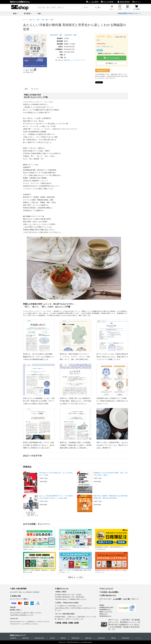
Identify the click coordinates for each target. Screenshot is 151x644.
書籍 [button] (15, 13)
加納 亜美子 (54, 35)
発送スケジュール (62, 589)
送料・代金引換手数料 (18, 589)
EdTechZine (75, 638)
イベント (138, 638)
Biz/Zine (63, 638)
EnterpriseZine (40, 638)
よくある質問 (92, 2)
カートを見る (137, 7)
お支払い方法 (15, 596)
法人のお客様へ (108, 2)
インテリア (76, 60)
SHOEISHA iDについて (105, 616)
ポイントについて (106, 589)
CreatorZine (101, 638)
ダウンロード (128, 7)
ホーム (25, 20)
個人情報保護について (105, 609)
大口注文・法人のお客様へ (109, 592)
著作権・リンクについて (106, 612)
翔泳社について (103, 614)
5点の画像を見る (28, 72)
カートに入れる (112, 58)
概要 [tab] (26, 89)
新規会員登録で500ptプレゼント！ (130, 13)
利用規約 (102, 605)
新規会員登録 (124, 2)
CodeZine (13, 638)
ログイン (137, 2)
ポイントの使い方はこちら (105, 46)
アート (83, 60)
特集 (39, 13)
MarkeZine (26, 638)
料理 (65, 60)
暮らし (70, 60)
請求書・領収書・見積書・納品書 (67, 623)
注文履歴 (120, 7)
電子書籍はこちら (111, 63)
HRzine (113, 638)
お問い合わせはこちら (108, 595)
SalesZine (88, 638)
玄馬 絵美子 (69, 35)
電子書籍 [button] (27, 13)
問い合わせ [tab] (35, 89)
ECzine (52, 638)
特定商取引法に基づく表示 (106, 607)
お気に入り (112, 7)
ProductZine (125, 638)
